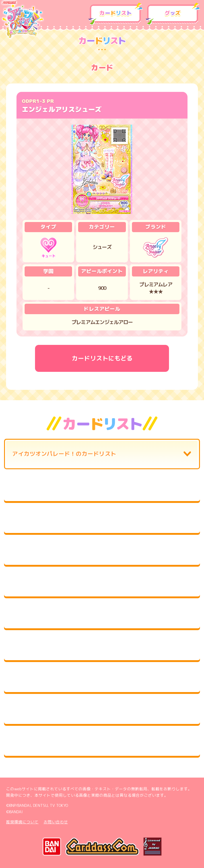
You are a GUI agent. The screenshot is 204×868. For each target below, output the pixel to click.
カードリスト (115, 14)
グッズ (173, 14)
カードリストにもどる (102, 358)
